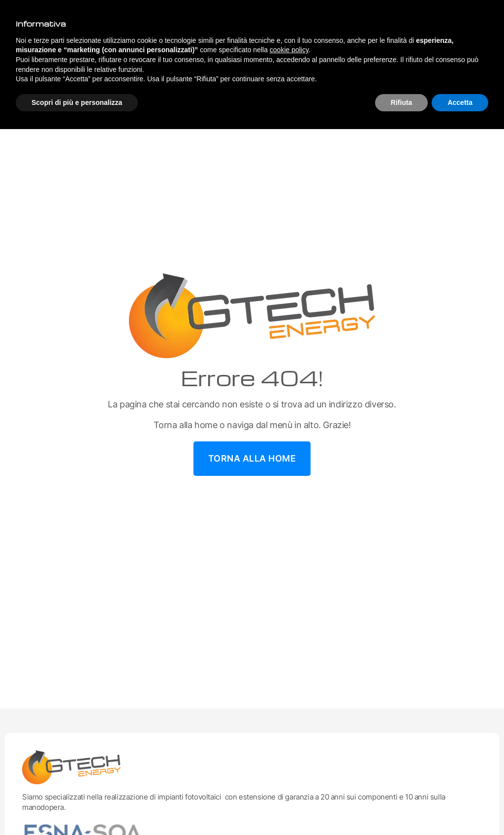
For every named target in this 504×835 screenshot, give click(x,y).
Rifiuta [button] (402, 102)
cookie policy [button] (289, 50)
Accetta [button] (460, 102)
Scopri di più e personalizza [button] (77, 102)
